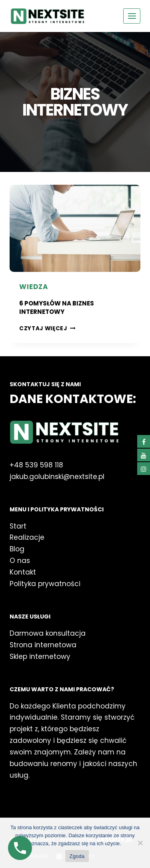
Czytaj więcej (47, 328)
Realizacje (27, 537)
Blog (17, 549)
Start (18, 526)
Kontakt (23, 572)
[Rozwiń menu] (132, 16)
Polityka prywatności (45, 584)
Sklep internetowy (40, 656)
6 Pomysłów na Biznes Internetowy (57, 307)
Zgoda (77, 856)
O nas (21, 561)
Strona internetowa (43, 645)
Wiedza (34, 287)
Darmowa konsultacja (48, 633)
